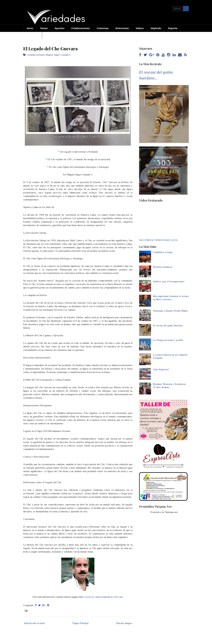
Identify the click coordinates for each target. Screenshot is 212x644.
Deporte (173, 28)
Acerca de (33, 35)
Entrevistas (122, 28)
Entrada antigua (124, 623)
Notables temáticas (163, 267)
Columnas (103, 28)
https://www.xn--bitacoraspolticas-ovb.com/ (101, 597)
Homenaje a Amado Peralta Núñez (170, 311)
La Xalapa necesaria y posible (168, 340)
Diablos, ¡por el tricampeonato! (169, 281)
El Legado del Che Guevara (50, 48)
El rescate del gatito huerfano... (169, 325)
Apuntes (59, 28)
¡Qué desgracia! (161, 369)
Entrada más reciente (34, 623)
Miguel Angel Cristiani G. (58, 55)
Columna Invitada (35, 55)
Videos (140, 28)
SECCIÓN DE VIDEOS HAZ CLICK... (159, 240)
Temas (44, 28)
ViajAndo (156, 28)
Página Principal (80, 623)
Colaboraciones (81, 28)
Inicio (30, 28)
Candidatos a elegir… (164, 252)
